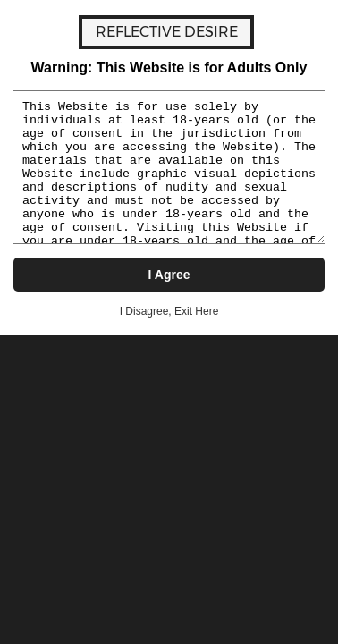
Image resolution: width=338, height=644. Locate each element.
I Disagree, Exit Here (169, 311)
